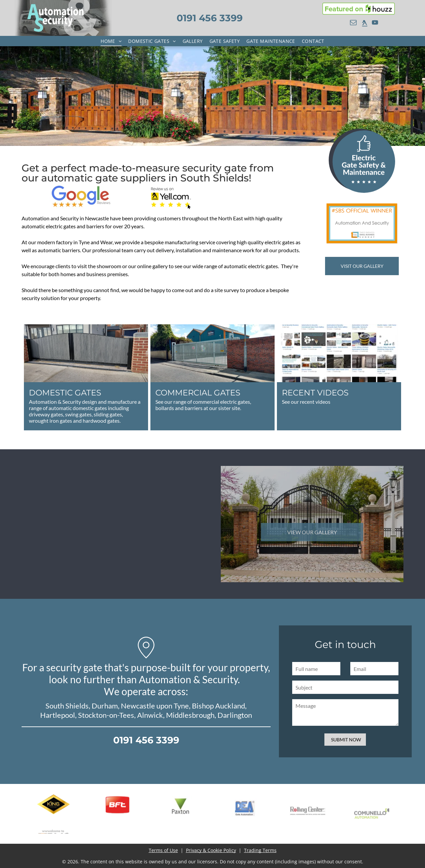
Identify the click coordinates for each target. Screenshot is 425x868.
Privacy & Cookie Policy (211, 850)
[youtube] (375, 23)
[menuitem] (111, 41)
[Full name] (367, 669)
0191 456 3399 (210, 18)
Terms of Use (163, 850)
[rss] (365, 23)
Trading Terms (260, 850)
